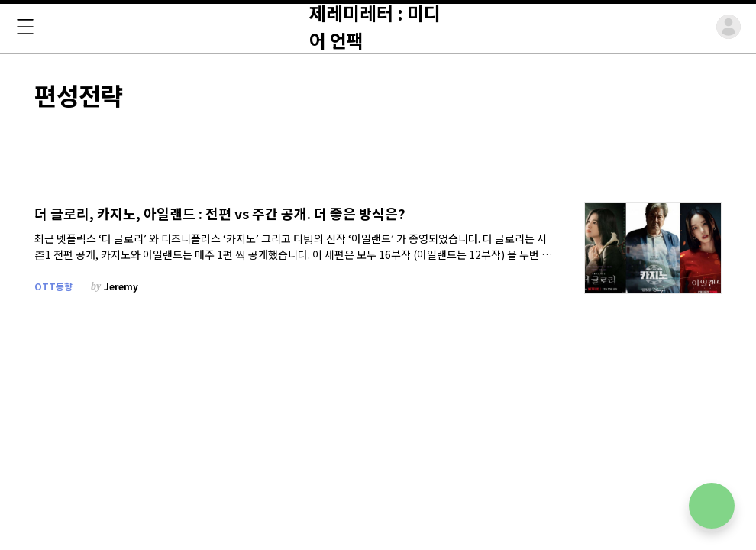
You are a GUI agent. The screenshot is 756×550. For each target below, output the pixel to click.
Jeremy (121, 286)
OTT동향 (53, 286)
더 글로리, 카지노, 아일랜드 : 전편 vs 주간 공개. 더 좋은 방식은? (220, 214)
